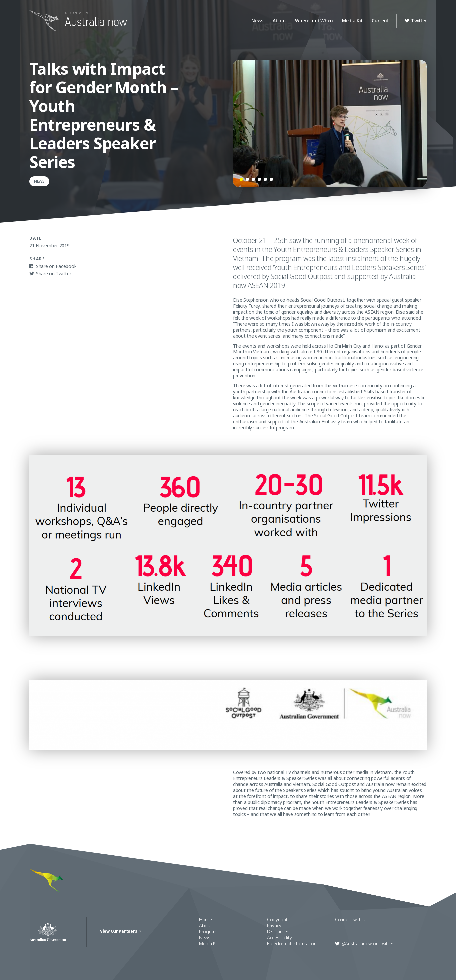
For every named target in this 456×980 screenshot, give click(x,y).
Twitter (416, 20)
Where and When (314, 20)
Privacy (274, 926)
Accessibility (279, 938)
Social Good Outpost (323, 300)
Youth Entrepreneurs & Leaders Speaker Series (344, 249)
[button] (241, 179)
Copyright (277, 920)
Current (380, 20)
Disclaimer (278, 932)
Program (208, 932)
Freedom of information (292, 944)
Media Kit (352, 20)
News (257, 20)
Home (206, 920)
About (279, 20)
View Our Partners (120, 931)
